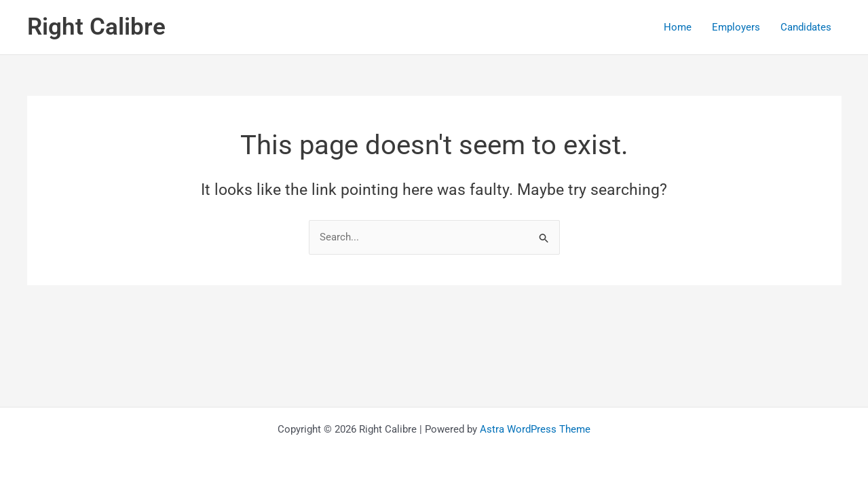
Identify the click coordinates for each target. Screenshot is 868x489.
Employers (736, 27)
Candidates (806, 27)
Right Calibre (96, 27)
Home (678, 27)
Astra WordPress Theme (535, 429)
